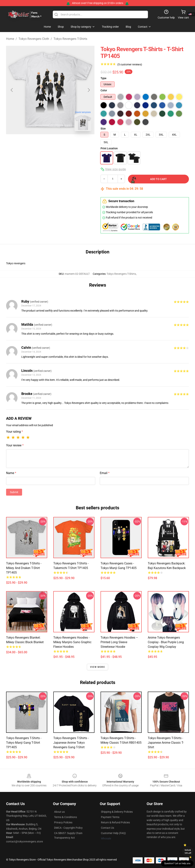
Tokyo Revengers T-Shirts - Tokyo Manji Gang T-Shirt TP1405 (24, 743)
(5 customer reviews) (130, 64)
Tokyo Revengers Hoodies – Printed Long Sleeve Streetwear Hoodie (119, 642)
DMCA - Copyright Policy (68, 828)
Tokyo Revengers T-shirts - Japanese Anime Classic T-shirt (166, 743)
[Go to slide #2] (60, 143)
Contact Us (107, 828)
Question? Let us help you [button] (177, 863)
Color (104, 90)
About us (59, 812)
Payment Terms (110, 817)
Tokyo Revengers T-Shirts (70, 39)
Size (103, 129)
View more (97, 667)
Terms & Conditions (66, 817)
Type (103, 78)
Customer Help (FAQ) (113, 833)
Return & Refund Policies (115, 822)
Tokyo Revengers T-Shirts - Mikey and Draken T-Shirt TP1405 (24, 568)
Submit (14, 492)
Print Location (109, 148)
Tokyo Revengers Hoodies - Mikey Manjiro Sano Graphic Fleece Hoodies (72, 642)
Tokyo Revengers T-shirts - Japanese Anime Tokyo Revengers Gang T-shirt (71, 743)
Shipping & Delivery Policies (117, 812)
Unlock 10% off (188, 852)
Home (10, 39)
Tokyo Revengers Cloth (34, 39)
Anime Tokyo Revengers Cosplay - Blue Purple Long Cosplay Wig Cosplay (166, 642)
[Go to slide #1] (40, 143)
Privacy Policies (63, 822)
